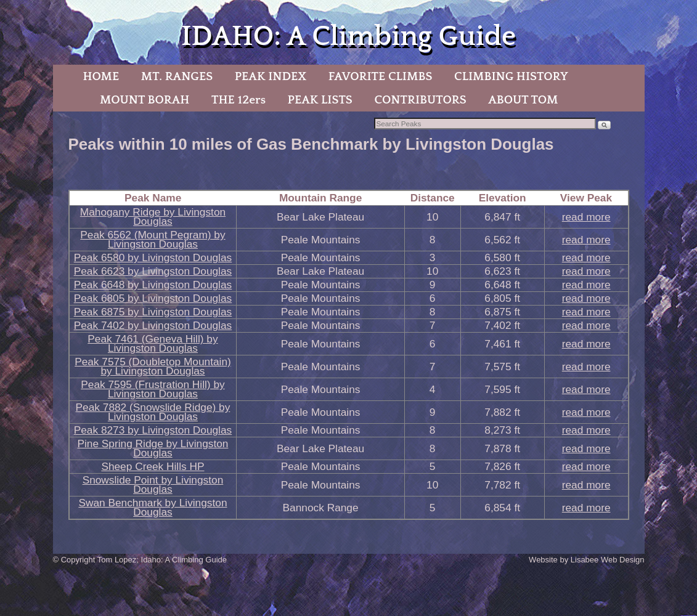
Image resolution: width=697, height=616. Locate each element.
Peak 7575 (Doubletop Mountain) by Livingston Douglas (153, 366)
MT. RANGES (177, 76)
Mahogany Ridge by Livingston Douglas (153, 217)
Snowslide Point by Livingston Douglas (153, 484)
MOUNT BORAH (145, 100)
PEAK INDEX (271, 76)
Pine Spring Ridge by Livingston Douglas (153, 448)
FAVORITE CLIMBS (381, 76)
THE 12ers (238, 100)
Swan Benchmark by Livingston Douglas (153, 507)
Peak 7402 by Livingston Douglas (153, 325)
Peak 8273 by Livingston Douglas (153, 430)
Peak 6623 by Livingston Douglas (153, 271)
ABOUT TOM (523, 100)
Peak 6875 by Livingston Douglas (153, 312)
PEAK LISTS (320, 100)
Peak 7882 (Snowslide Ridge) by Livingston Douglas (153, 412)
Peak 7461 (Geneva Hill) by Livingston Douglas (153, 343)
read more (586, 217)
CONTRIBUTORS (420, 100)
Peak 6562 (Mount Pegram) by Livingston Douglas (153, 239)
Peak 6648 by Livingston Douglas (153, 285)
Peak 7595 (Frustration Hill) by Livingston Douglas (153, 389)
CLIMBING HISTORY (511, 76)
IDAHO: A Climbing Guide (348, 37)
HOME (101, 76)
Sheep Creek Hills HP (153, 466)
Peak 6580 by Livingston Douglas (153, 257)
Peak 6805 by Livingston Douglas (153, 298)
